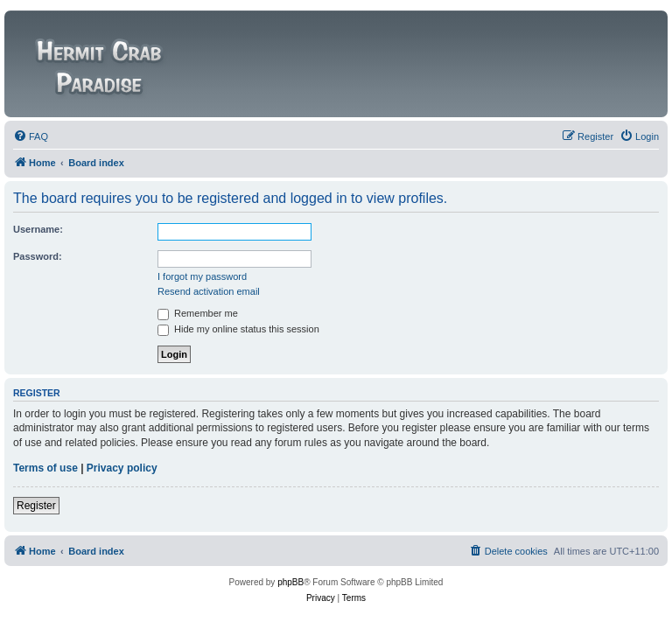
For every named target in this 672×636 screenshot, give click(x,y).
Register (36, 506)
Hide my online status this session (238, 329)
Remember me (198, 313)
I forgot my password (202, 276)
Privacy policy (122, 468)
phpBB (290, 582)
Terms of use (45, 468)
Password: (38, 256)
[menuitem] (31, 136)
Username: (38, 229)
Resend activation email (209, 291)
